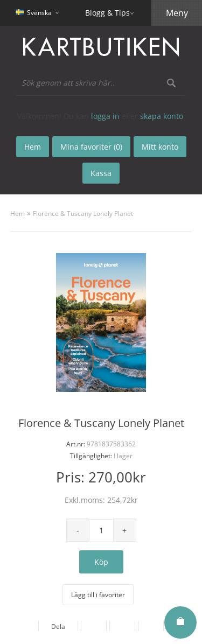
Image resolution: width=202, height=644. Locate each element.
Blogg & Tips (107, 13)
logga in (105, 116)
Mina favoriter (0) (91, 147)
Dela (58, 626)
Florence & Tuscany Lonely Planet (83, 213)
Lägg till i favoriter (98, 595)
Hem (18, 213)
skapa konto (162, 116)
